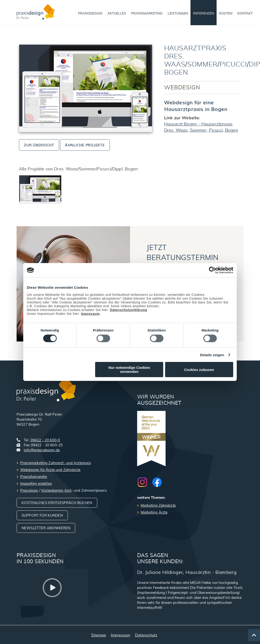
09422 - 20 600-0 (45, 440)
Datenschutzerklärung (128, 310)
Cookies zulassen (199, 370)
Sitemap (99, 635)
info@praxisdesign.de (42, 450)
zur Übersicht (39, 145)
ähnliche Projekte (85, 145)
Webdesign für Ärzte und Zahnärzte (50, 470)
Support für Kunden (42, 516)
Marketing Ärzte (154, 512)
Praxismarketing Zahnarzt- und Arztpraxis (56, 463)
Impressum (90, 314)
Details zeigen (212, 355)
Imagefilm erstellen (36, 484)
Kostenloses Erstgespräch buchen (57, 503)
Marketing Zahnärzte (158, 506)
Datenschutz (146, 635)
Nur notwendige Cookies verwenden (129, 370)
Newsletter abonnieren (46, 528)
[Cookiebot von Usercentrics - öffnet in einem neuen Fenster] (212, 270)
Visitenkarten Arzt (56, 491)
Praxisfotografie (34, 477)
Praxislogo (29, 491)
